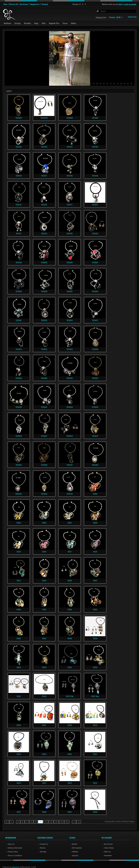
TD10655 (70, 378)
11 (107, 83)
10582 (44, 523)
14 (118, 83)
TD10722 (44, 205)
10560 (69, 638)
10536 (19, 725)
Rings (36, 23)
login (120, 4)
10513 (95, 783)
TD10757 (70, 147)
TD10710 (44, 233)
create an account (130, 4)
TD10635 (95, 407)
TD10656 (44, 378)
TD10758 (44, 147)
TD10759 (19, 147)
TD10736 (95, 176)
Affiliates (75, 852)
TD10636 (70, 407)
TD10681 (19, 320)
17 (128, 83)
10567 (95, 581)
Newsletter (108, 856)
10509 (44, 812)
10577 (70, 552)
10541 (19, 696)
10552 (70, 667)
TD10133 (70, 494)
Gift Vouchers (77, 848)
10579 (19, 552)
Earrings (18, 23)
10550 (95, 667)
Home (5, 4)
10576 (95, 552)
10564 (70, 609)
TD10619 (95, 436)
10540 (44, 696)
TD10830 (19, 118)
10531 (44, 725)
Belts (44, 23)
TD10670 (70, 349)
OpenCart (15, 867)
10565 (44, 609)
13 (114, 83)
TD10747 (44, 176)
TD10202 (44, 494)
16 (124, 83)
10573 (19, 581)
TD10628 (19, 436)
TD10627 (44, 436)
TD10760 (95, 118)
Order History (109, 848)
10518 (19, 783)
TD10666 (95, 349)
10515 (70, 783)
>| (79, 822)
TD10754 (19, 176)
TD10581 (19, 465)
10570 (44, 581)
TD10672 (44, 349)
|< (7, 822)
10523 (44, 754)
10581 (69, 523)
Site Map (43, 852)
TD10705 (70, 233)
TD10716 (95, 205)
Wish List (107, 852)
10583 (19, 523)
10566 (19, 609)
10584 (95, 494)
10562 (19, 638)
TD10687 (70, 291)
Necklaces (8, 23)
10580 (95, 523)
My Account (24, 4)
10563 (95, 609)
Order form (132, 17)
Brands (75, 844)
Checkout (45, 4)
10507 (70, 812)
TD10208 (95, 465)
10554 (44, 667)
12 (111, 83)
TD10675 (95, 320)
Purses (65, 23)
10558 (95, 638)
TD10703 (95, 233)
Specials (75, 856)
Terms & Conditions (15, 856)
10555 (19, 667)
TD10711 (19, 233)
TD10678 (44, 320)
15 (121, 83)
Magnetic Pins (54, 23)
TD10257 (70, 465)
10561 (44, 638)
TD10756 (95, 147)
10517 (44, 783)
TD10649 (19, 407)
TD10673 (19, 349)
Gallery (74, 23)
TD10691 (95, 262)
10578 (44, 552)
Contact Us (44, 844)
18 (131, 83)
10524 (19, 754)
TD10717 (69, 205)
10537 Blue (95, 696)
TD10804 (70, 118)
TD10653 (95, 378)
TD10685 (95, 291)
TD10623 (70, 436)
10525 (95, 725)
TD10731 (19, 205)
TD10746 (70, 176)
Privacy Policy (13, 852)
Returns (43, 848)
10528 (70, 725)
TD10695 (44, 262)
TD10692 (70, 262)
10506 (95, 812)
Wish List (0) (14, 4)
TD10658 (19, 378)
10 (104, 83)
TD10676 (70, 320)
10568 (70, 581)
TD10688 (44, 291)
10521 (95, 754)
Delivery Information (15, 848)
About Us (11, 844)
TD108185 (44, 118)
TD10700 (19, 262)
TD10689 (19, 291)
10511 (19, 812)
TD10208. (19, 494)
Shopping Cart (35, 4)
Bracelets (27, 23)
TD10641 (44, 407)
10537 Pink (70, 696)
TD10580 (44, 465)
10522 (70, 754)
